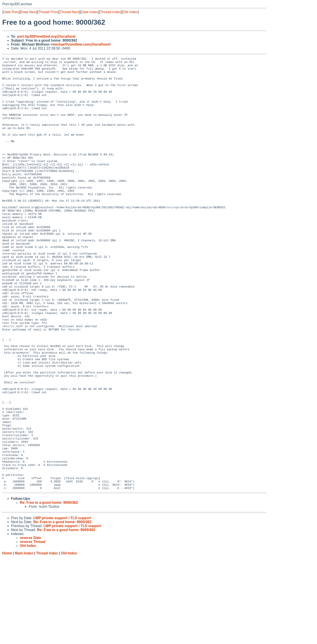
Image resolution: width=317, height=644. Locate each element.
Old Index (130, 12)
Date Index (89, 12)
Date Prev (11, 12)
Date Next (29, 12)
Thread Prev (48, 12)
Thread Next (69, 12)
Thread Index (111, 12)
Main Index (24, 640)
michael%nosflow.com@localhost (81, 44)
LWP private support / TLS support (62, 604)
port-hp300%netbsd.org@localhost (46, 36)
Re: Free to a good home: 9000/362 (49, 589)
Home (7, 640)
